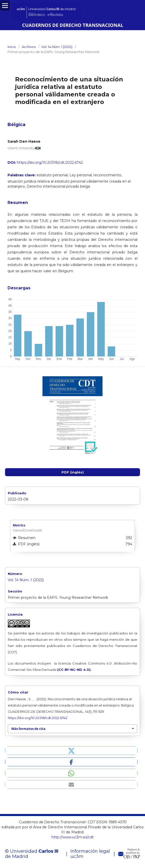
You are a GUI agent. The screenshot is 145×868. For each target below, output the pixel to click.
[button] (71, 751)
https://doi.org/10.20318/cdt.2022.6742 (50, 162)
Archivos (29, 47)
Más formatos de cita (28, 729)
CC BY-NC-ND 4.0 (74, 670)
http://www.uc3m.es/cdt (73, 837)
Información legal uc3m (90, 854)
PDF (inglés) (73, 472)
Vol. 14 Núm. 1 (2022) (57, 47)
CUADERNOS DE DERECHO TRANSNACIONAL (73, 25)
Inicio (12, 47)
